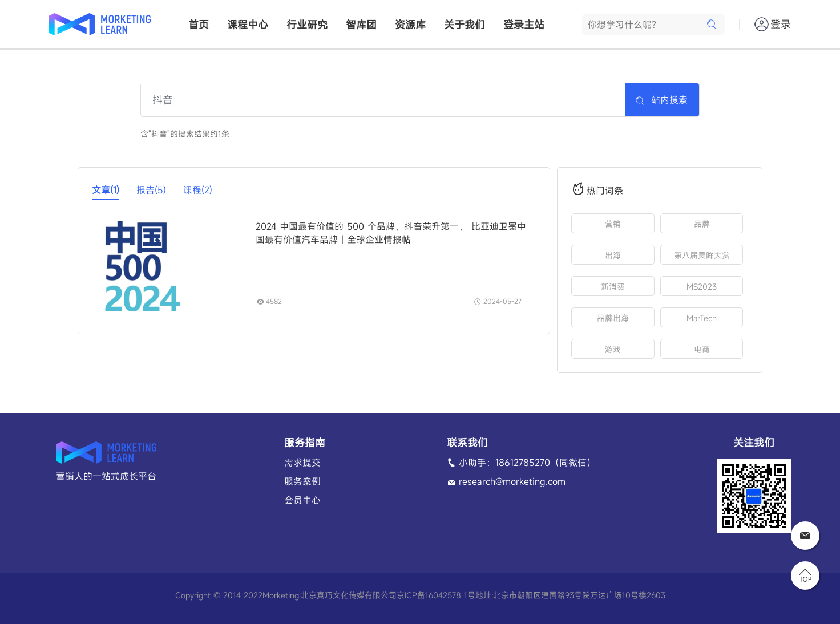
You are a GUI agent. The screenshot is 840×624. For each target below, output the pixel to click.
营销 (613, 224)
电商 (702, 349)
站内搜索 (661, 100)
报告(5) (151, 190)
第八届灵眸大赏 (702, 255)
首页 (199, 25)
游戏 (613, 349)
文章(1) (106, 190)
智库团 (361, 25)
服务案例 (302, 481)
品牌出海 (613, 318)
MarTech (702, 318)
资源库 (410, 25)
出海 (613, 255)
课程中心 (248, 25)
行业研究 (307, 25)
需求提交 (302, 463)
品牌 (702, 224)
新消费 (613, 287)
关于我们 (465, 25)
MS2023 (702, 287)
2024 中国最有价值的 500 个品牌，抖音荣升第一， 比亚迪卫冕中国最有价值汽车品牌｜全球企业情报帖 (391, 233)
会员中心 (302, 500)
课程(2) (198, 190)
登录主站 (524, 25)
